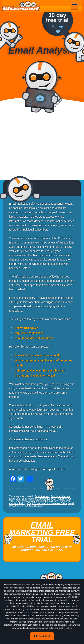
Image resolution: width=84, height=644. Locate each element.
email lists (65, 501)
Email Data (15, 499)
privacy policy (35, 628)
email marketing (17, 503)
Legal (71, 503)
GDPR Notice (65, 628)
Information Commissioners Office (49, 503)
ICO (29, 503)
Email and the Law (60, 496)
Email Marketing (30, 499)
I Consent (42, 636)
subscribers (15, 506)
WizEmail (21, 6)
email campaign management (31, 501)
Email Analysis (42, 496)
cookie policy (48, 628)
